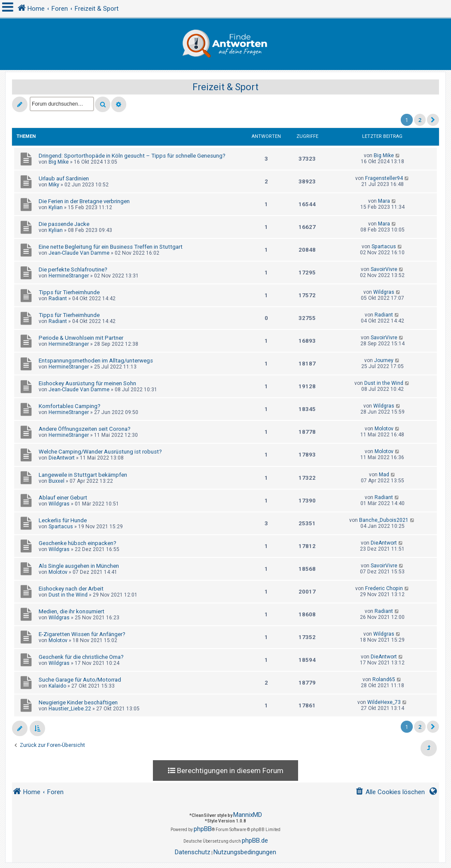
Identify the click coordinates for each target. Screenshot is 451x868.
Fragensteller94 (384, 178)
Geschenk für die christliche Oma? (81, 657)
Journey (384, 360)
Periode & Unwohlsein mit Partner (81, 338)
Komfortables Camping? (70, 406)
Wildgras (384, 292)
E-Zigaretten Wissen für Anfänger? (82, 634)
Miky (54, 185)
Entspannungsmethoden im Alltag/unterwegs (96, 361)
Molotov (384, 429)
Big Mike (59, 162)
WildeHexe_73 (384, 702)
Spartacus (384, 247)
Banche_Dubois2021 (384, 520)
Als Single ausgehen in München (79, 566)
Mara (384, 201)
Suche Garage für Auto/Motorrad (80, 680)
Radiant (58, 298)
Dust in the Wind (384, 383)
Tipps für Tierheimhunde (69, 292)
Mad (384, 475)
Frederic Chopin (384, 588)
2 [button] (420, 120)
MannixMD (248, 815)
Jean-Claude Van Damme (79, 253)
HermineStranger (69, 276)
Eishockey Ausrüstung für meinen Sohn (87, 383)
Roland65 (384, 679)
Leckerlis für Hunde (63, 520)
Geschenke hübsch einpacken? (78, 543)
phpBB (203, 829)
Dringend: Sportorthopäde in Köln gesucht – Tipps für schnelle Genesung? (132, 156)
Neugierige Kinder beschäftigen (78, 702)
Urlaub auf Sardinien (64, 178)
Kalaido (57, 686)
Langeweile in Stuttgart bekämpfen (83, 475)
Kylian (56, 207)
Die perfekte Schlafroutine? (73, 270)
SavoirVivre (384, 269)
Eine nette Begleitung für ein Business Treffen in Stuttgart (111, 247)
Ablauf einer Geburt (63, 498)
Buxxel (56, 481)
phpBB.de (255, 841)
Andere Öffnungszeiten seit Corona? (85, 429)
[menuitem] (390, 792)
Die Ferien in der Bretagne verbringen (84, 201)
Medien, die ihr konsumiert (72, 611)
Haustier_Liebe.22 (70, 709)
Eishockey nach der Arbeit (71, 589)
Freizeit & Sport (225, 87)
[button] (433, 120)
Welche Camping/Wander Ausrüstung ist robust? (100, 452)
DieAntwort (62, 458)
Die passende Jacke (64, 224)
